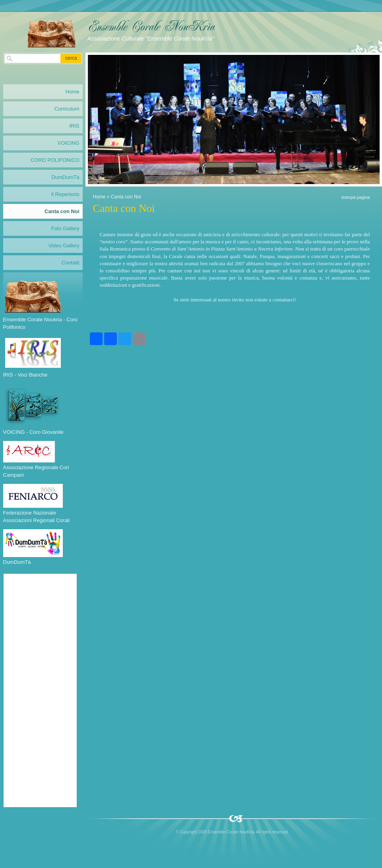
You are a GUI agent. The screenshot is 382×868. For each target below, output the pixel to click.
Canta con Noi (62, 211)
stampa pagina (355, 197)
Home (99, 197)
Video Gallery (64, 246)
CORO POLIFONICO (55, 160)
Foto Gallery (65, 228)
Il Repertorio (65, 194)
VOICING (69, 143)
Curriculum (67, 109)
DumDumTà (65, 177)
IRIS (74, 126)
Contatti (71, 263)
